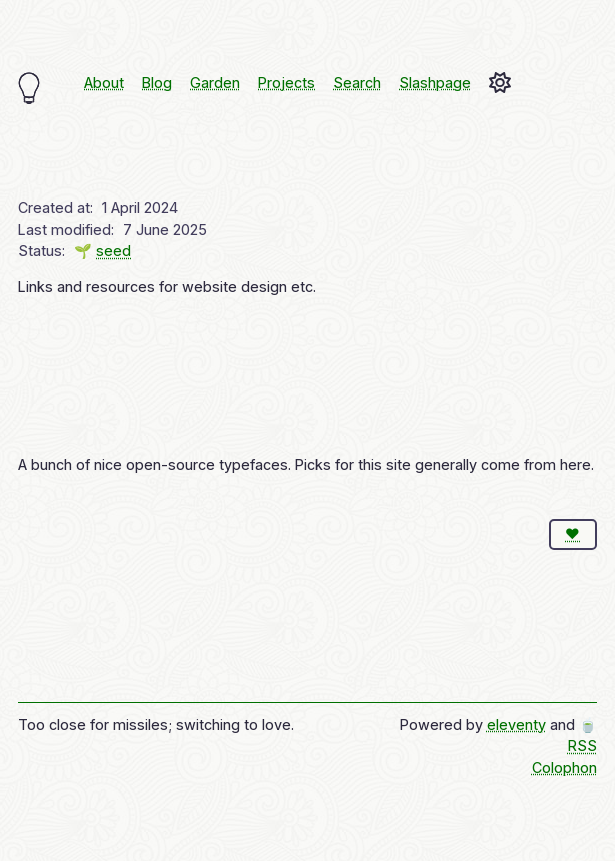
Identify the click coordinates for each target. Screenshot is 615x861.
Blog (157, 82)
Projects (286, 82)
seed (113, 250)
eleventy (516, 724)
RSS (582, 745)
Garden (215, 82)
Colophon (564, 767)
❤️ (572, 533)
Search (357, 82)
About (104, 82)
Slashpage (435, 82)
